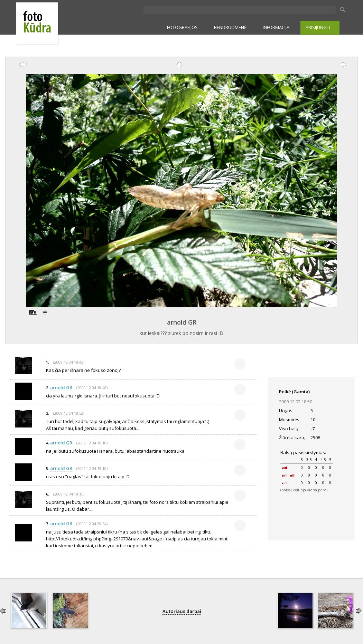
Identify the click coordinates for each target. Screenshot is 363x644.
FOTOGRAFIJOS (182, 27)
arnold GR (182, 322)
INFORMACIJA (276, 27)
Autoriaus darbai (182, 611)
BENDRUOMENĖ (230, 27)
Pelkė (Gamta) (294, 392)
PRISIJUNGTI (318, 27)
